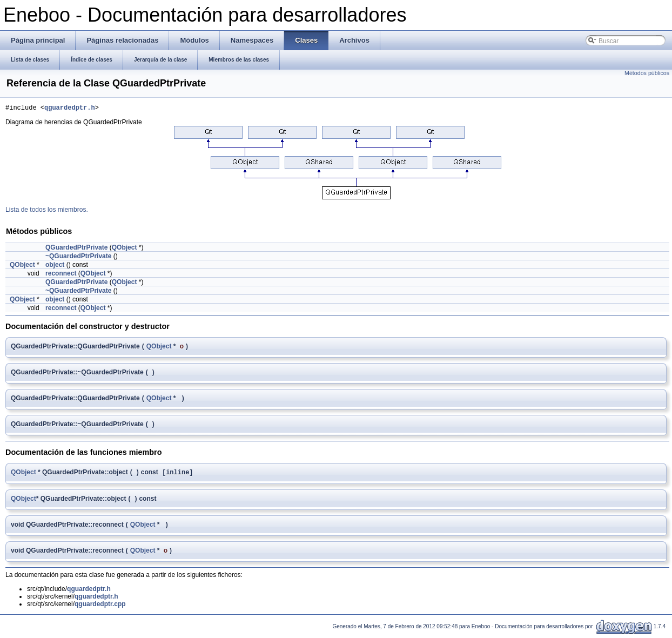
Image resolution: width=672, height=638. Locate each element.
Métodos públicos (647, 73)
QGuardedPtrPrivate (76, 249)
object (55, 266)
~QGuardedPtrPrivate (78, 258)
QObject (125, 249)
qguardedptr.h (70, 109)
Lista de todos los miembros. (47, 211)
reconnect (61, 275)
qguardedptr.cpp (100, 607)
